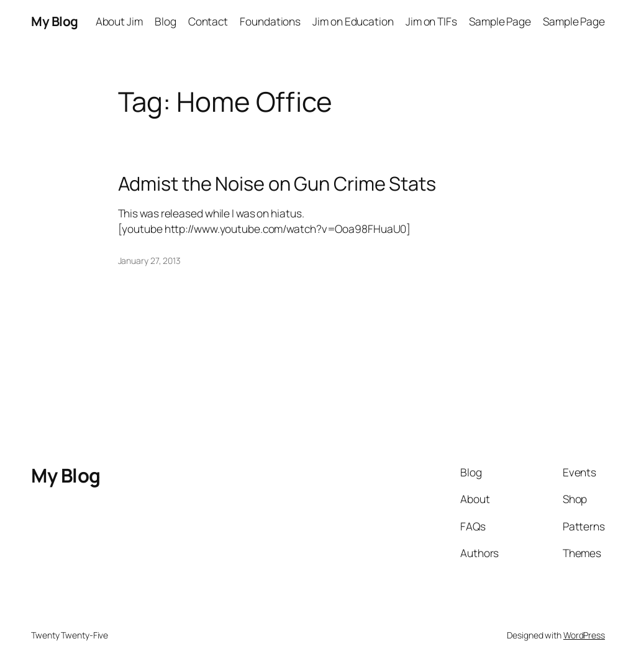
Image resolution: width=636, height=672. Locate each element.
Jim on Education (353, 21)
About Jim (119, 21)
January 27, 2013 (149, 261)
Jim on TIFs (431, 21)
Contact (208, 21)
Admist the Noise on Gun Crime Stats (277, 184)
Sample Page (500, 21)
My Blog (55, 21)
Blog (166, 21)
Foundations (270, 21)
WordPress (584, 635)
